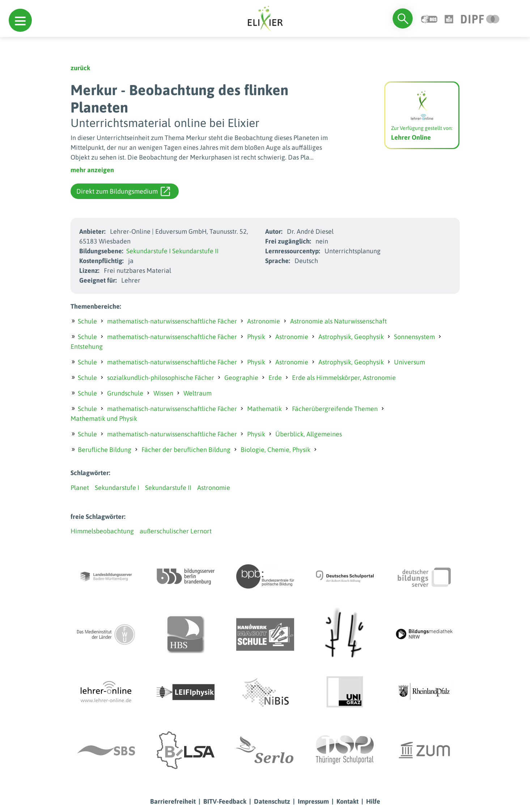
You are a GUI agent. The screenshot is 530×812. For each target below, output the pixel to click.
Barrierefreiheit (173, 801)
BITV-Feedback (225, 801)
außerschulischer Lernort (176, 531)
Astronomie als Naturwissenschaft (338, 321)
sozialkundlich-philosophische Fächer (161, 378)
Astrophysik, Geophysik (351, 337)
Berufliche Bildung (105, 450)
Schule (87, 321)
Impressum (313, 801)
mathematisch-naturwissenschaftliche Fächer (172, 321)
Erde (275, 378)
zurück (80, 68)
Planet (80, 488)
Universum (410, 362)
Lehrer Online (411, 137)
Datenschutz (272, 801)
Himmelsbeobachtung (102, 531)
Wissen (163, 393)
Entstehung (87, 346)
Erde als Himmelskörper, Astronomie (344, 378)
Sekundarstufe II (195, 251)
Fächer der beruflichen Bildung (186, 450)
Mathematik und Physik (104, 418)
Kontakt (347, 801)
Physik (256, 337)
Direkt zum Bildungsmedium (123, 191)
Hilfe (373, 801)
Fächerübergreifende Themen (335, 409)
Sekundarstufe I (149, 251)
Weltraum (198, 393)
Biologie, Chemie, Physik (275, 450)
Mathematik (264, 409)
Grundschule (125, 393)
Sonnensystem (414, 337)
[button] (20, 20)
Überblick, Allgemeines (309, 434)
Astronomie (264, 321)
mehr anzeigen (92, 170)
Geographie (241, 378)
